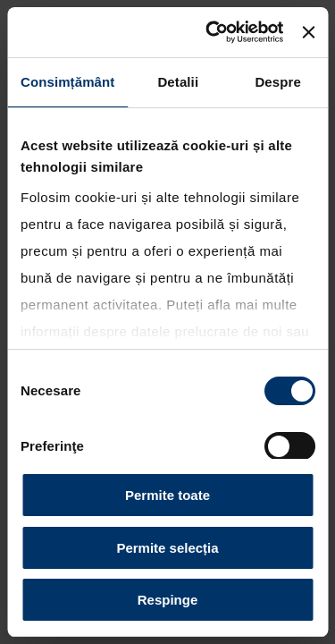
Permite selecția (167, 548)
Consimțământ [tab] (67, 82)
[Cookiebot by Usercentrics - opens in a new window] (212, 32)
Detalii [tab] (178, 82)
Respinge (168, 600)
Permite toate (167, 495)
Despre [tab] (277, 82)
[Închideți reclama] (308, 32)
